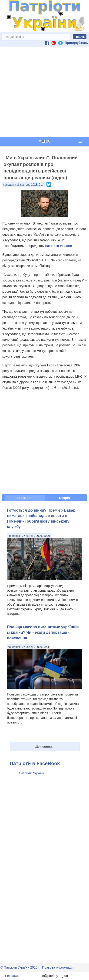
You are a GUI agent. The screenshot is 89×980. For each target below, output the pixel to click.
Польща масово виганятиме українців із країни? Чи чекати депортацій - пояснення (43, 632)
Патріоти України (58, 246)
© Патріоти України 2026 (19, 967)
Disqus (64, 498)
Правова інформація (58, 967)
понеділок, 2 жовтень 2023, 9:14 (24, 185)
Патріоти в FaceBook (35, 763)
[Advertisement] (44, 92)
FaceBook (25, 498)
